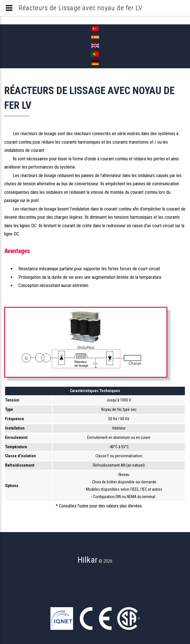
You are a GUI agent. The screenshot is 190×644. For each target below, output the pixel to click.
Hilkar (87, 560)
